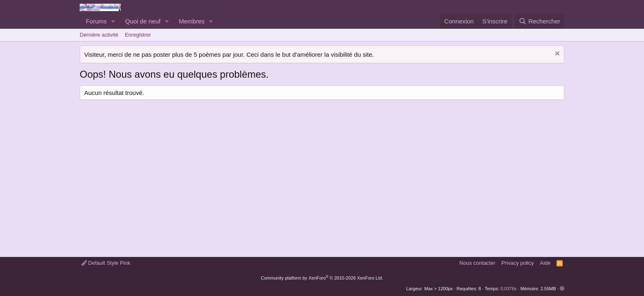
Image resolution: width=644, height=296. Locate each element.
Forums (96, 21)
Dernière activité (99, 35)
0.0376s (509, 289)
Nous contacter (477, 263)
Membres (192, 21)
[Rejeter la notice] (556, 54)
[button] (113, 21)
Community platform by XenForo (322, 278)
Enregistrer (138, 35)
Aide (545, 263)
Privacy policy (518, 263)
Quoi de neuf (143, 21)
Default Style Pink (106, 263)
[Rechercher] (539, 21)
